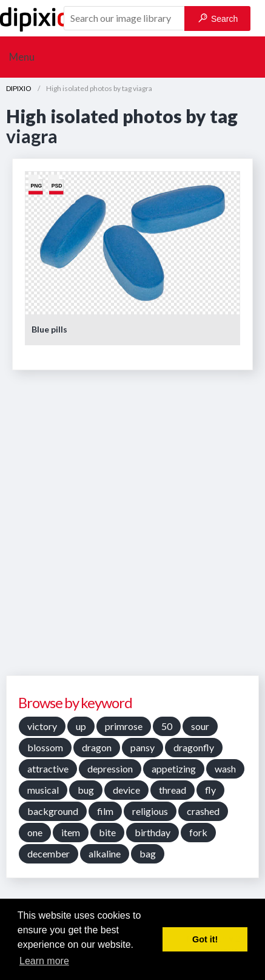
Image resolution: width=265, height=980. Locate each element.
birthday (153, 832)
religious (150, 811)
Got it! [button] (205, 939)
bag (148, 853)
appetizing (174, 769)
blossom (45, 747)
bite (107, 832)
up (81, 726)
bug (86, 790)
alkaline (105, 853)
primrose (124, 726)
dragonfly (194, 747)
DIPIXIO (19, 88)
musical (43, 790)
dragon (97, 747)
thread (173, 790)
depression (110, 769)
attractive (48, 769)
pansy (143, 747)
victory (42, 726)
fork (198, 832)
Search (218, 19)
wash (225, 769)
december (49, 853)
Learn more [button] (44, 961)
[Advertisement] (132, 527)
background (53, 811)
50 (167, 726)
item (71, 832)
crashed (203, 811)
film (105, 811)
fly (210, 790)
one (35, 832)
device (126, 790)
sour (200, 726)
